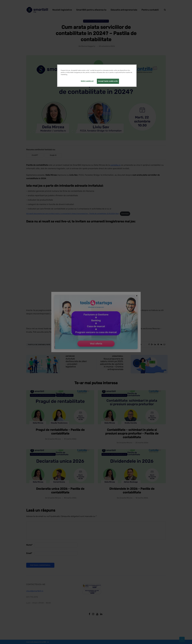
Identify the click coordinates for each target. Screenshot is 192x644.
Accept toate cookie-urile (108, 81)
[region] (97, 76)
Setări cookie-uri (87, 81)
